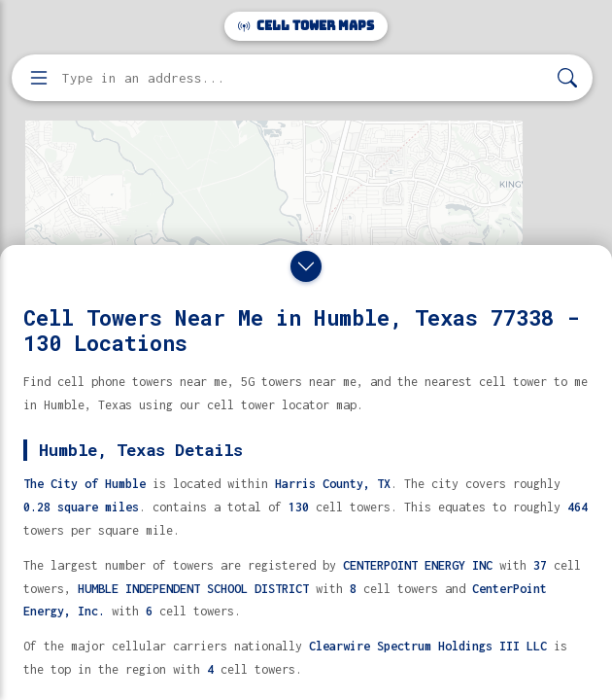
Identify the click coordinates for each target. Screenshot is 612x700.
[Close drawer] (306, 266)
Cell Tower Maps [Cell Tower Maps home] (306, 26)
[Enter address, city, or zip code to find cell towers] (304, 78)
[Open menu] (39, 78)
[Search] (567, 78)
